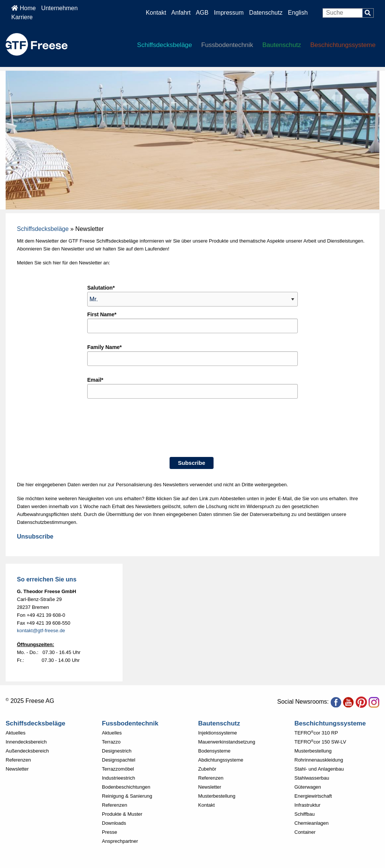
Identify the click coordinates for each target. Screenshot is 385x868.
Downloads (114, 823)
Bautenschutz (282, 45)
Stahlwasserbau (312, 778)
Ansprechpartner (120, 841)
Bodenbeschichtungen (126, 787)
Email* (95, 380)
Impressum (229, 13)
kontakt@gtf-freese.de (41, 631)
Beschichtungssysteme (343, 45)
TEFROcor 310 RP (316, 733)
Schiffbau (305, 814)
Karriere (22, 17)
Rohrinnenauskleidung (319, 760)
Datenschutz (266, 13)
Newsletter (17, 769)
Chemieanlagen (311, 823)
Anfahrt (181, 13)
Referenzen (18, 760)
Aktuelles (16, 733)
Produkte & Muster (122, 814)
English (298, 13)
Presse (109, 832)
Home (23, 8)
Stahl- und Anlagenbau (319, 769)
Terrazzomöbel (118, 769)
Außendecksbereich (27, 751)
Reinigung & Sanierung (127, 796)
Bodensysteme (214, 751)
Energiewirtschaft (313, 796)
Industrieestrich (118, 778)
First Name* (102, 314)
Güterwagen (308, 787)
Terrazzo (111, 742)
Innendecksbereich (26, 742)
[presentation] (144, 432)
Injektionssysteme (218, 733)
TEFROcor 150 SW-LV (320, 742)
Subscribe (192, 463)
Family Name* (105, 347)
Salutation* (101, 288)
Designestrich (117, 751)
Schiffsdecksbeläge (165, 45)
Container (305, 832)
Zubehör (207, 769)
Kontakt (156, 13)
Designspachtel (119, 760)
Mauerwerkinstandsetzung (227, 742)
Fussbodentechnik (227, 45)
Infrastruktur (307, 805)
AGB (202, 13)
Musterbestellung (217, 796)
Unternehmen (60, 8)
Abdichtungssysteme (221, 760)
